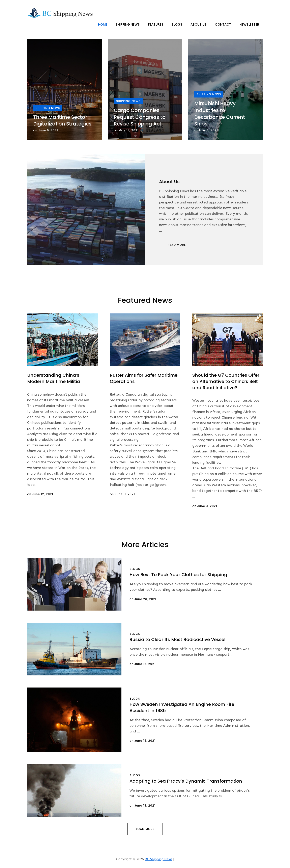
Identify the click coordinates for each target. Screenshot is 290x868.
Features (156, 24)
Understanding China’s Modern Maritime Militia (54, 378)
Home (103, 24)
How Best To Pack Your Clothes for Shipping (178, 575)
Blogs (177, 24)
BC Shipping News (159, 859)
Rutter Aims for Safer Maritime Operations (144, 378)
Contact (223, 24)
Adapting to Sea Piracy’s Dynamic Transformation (186, 781)
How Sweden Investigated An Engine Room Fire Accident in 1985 (182, 707)
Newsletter (249, 24)
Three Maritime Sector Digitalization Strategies (62, 121)
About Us (199, 24)
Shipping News (128, 24)
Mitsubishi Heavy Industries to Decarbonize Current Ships (220, 114)
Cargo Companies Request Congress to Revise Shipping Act (140, 117)
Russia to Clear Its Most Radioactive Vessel (177, 639)
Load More (145, 829)
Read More (177, 245)
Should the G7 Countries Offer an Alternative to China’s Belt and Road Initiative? (226, 381)
